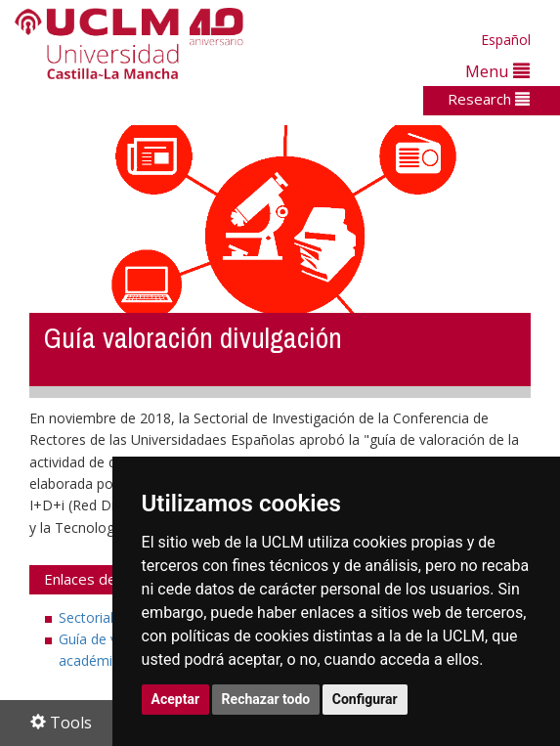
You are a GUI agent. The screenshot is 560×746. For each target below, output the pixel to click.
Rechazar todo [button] (266, 699)
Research (489, 99)
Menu (497, 71)
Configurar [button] (365, 699)
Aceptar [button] (176, 699)
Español (506, 40)
